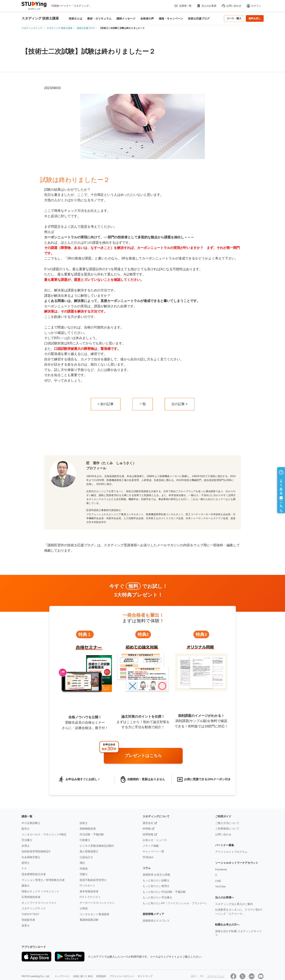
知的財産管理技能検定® (36, 851)
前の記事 (107, 404)
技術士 (84, 823)
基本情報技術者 (89, 891)
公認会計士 (86, 857)
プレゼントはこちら (143, 756)
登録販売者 (28, 920)
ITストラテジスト (90, 897)
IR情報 (147, 829)
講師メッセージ (126, 19)
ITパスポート (88, 886)
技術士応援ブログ (199, 19)
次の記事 (178, 404)
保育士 (26, 926)
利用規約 (101, 976)
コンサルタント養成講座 (94, 914)
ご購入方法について (227, 823)
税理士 (26, 863)
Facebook (221, 869)
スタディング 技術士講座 (40, 18)
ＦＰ (24, 869)
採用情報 (148, 834)
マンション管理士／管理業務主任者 (43, 880)
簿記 (82, 863)
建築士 (26, 886)
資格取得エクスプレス (156, 921)
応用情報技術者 (31, 897)
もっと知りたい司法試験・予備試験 (164, 892)
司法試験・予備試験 (92, 834)
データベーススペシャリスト (97, 903)
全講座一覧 (183, 6)
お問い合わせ (231, 6)
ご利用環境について (227, 829)
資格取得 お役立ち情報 (156, 875)
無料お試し (255, 18)
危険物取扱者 (88, 829)
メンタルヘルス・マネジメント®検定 (44, 834)
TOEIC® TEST (30, 914)
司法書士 (27, 840)
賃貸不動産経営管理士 (93, 880)
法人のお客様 (206, 6)
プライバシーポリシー (122, 976)
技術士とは (76, 19)
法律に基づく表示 (83, 976)
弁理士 (26, 846)
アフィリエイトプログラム (231, 852)
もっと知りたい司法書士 (157, 897)
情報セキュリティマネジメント (40, 891)
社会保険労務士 (31, 857)
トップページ (62, 976)
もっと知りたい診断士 (156, 880)
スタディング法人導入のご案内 (234, 904)
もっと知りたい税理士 (156, 886)
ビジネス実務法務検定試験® (97, 846)
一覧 (143, 404)
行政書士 (85, 840)
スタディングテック (34, 908)
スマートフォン (216, 976)
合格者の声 (147, 19)
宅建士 (84, 874)
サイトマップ (145, 976)
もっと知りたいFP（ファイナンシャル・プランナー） (175, 903)
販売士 (26, 829)
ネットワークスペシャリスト (39, 903)
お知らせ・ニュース (155, 840)
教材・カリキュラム (99, 19)
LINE (218, 881)
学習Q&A (148, 857)
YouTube (220, 886)
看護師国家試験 (89, 920)
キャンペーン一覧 (153, 851)
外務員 (84, 869)
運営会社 (148, 823)
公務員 (84, 908)
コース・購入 (234, 18)
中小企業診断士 (31, 823)
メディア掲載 (151, 846)
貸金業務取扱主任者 (34, 874)
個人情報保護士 (89, 851)
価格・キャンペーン (171, 19)
